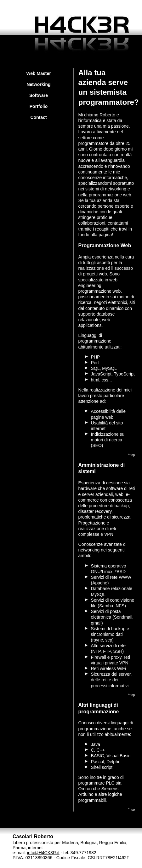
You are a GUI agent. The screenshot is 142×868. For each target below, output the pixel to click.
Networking (38, 84)
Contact (38, 117)
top (133, 455)
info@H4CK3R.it (43, 853)
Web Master (38, 73)
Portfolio (39, 106)
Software (39, 95)
